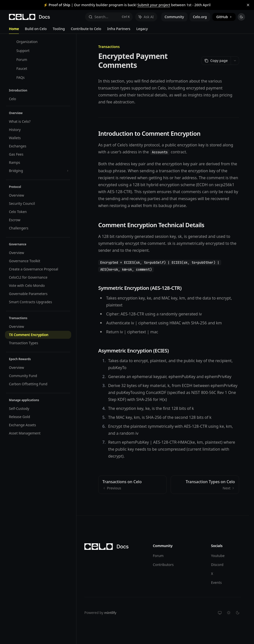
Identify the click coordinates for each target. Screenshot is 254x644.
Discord (217, 565)
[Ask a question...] (169, 502)
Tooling (59, 30)
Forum (158, 556)
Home (14, 30)
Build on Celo (36, 30)
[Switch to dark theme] (238, 613)
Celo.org (200, 17)
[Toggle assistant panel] (146, 17)
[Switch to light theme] (229, 613)
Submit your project (154, 5)
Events (216, 582)
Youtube (218, 556)
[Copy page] (216, 61)
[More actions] (235, 61)
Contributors (163, 565)
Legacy (142, 30)
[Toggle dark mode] (241, 17)
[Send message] (233, 504)
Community (174, 17)
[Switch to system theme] (220, 613)
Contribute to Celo (86, 30)
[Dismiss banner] (248, 5)
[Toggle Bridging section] (38, 171)
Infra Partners (119, 30)
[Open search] (109, 17)
